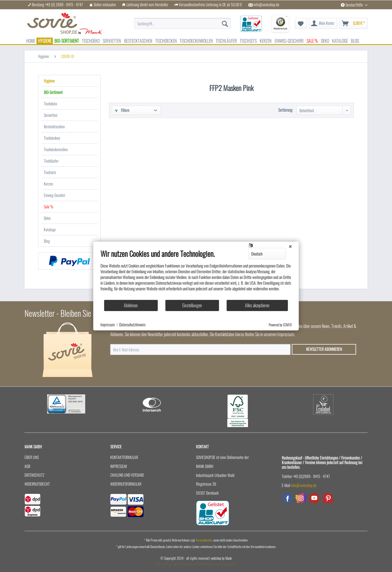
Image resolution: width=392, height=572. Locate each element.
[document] (196, 274)
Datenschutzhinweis (132, 325)
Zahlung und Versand (127, 475)
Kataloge (50, 229)
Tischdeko (50, 104)
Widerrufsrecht (37, 484)
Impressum (119, 466)
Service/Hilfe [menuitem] (352, 5)
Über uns (32, 457)
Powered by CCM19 (280, 325)
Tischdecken (52, 138)
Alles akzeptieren (257, 305)
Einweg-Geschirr (55, 195)
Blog (47, 241)
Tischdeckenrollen (56, 149)
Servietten (51, 115)
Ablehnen (131, 305)
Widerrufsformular (126, 484)
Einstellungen (192, 305)
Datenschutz (34, 475)
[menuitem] (183, 21)
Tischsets (50, 172)
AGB (27, 466)
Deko (47, 218)
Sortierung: (286, 110)
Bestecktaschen (54, 127)
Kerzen (48, 184)
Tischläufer (51, 161)
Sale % (48, 207)
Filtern (122, 110)
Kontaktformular (124, 457)
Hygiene (49, 81)
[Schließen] (290, 246)
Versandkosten (204, 540)
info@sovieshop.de (267, 5)
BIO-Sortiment (53, 92)
